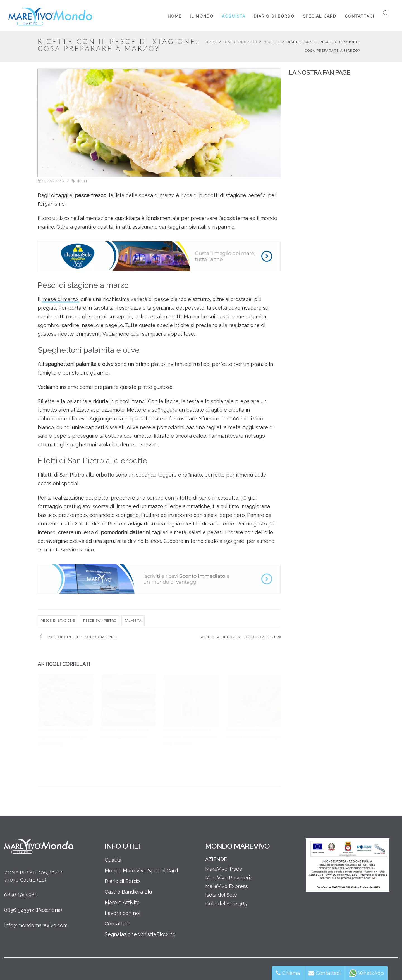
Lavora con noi (122, 913)
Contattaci (360, 16)
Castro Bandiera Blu (128, 892)
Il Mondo (202, 16)
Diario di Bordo (274, 16)
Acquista (234, 16)
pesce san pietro (100, 621)
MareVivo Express (227, 886)
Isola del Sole (221, 895)
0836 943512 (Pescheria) (33, 910)
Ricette (272, 42)
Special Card (320, 16)
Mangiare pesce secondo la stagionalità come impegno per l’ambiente (63, 737)
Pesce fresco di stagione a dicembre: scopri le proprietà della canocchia (190, 737)
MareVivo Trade (224, 869)
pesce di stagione (58, 621)
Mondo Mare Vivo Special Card (141, 871)
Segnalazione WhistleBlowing (140, 934)
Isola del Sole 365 (226, 904)
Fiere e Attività (122, 902)
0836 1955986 (21, 895)
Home (175, 16)
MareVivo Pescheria (229, 878)
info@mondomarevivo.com (36, 925)
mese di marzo (60, 299)
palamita (133, 621)
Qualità (113, 860)
